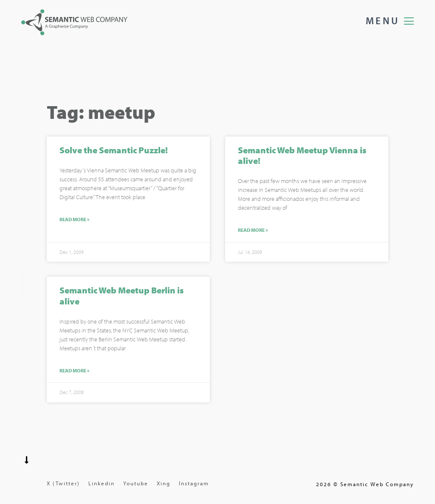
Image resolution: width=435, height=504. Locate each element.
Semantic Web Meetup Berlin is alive (121, 297)
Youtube (136, 483)
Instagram (194, 483)
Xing (164, 483)
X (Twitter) (63, 483)
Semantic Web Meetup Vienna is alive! (302, 156)
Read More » (75, 221)
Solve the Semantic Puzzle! (114, 151)
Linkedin (102, 483)
